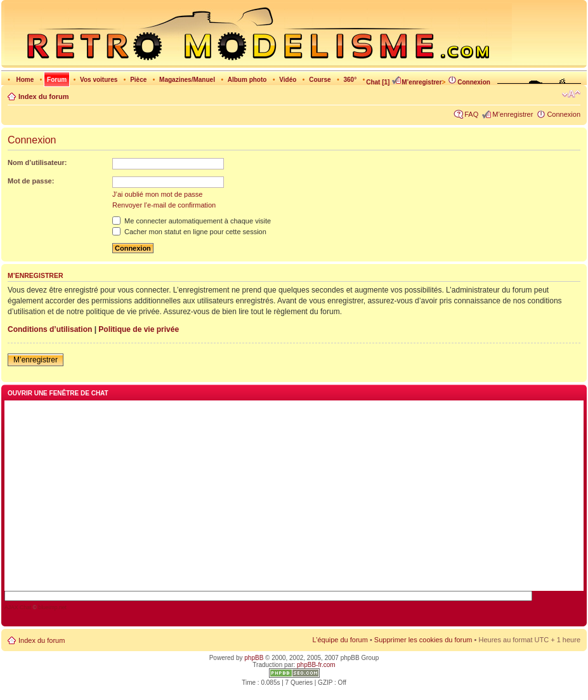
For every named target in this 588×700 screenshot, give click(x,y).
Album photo (247, 80)
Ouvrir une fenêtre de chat (58, 393)
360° (350, 80)
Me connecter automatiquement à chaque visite (192, 221)
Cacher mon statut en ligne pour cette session (189, 232)
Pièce (138, 80)
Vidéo (288, 80)
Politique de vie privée (139, 329)
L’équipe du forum (340, 640)
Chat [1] (378, 82)
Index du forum (43, 96)
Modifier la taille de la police (571, 94)
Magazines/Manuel (187, 80)
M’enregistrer (416, 82)
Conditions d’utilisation (50, 329)
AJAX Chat (18, 607)
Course (320, 80)
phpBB (254, 658)
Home (25, 80)
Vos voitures (99, 80)
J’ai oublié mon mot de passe (157, 194)
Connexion (469, 82)
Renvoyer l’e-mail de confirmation (164, 205)
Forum (57, 80)
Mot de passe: (31, 181)
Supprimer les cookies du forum (423, 640)
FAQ (471, 114)
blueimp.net (52, 607)
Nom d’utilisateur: (37, 162)
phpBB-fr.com (316, 665)
